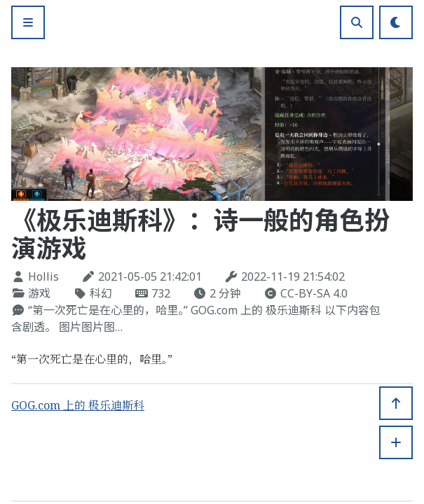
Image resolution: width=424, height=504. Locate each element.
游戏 (39, 293)
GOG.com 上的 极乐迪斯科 (78, 405)
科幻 (101, 293)
